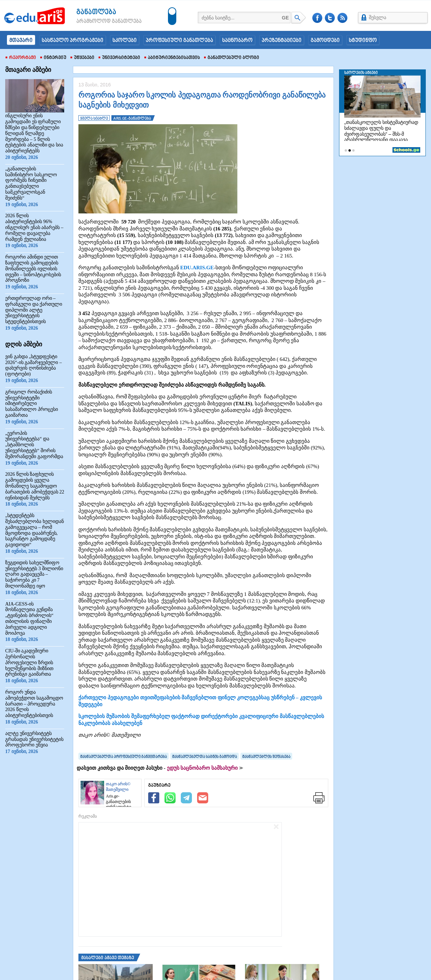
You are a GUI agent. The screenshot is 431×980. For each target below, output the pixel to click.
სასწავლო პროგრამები (73, 41)
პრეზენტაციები (282, 41)
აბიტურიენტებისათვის (172, 58)
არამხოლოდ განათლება (99, 22)
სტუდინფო (363, 41)
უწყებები (82, 58)
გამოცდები (325, 41)
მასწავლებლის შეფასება (266, 757)
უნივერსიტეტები (119, 58)
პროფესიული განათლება (179, 41)
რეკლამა (88, 816)
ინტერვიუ (53, 58)
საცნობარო (237, 41)
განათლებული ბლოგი (232, 58)
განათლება (96, 12)
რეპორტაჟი (21, 58)
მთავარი (21, 41)
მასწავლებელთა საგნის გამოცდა (205, 757)
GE (285, 18)
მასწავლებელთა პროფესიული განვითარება (124, 757)
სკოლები (125, 41)
